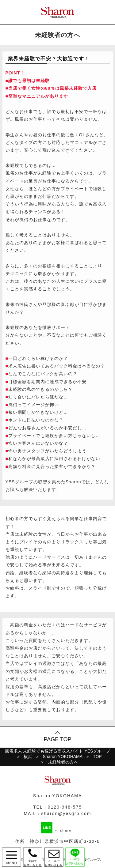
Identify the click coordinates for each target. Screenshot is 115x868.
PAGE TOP (57, 739)
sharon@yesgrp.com (66, 813)
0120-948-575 (65, 807)
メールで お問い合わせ (54, 857)
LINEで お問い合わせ (75, 857)
